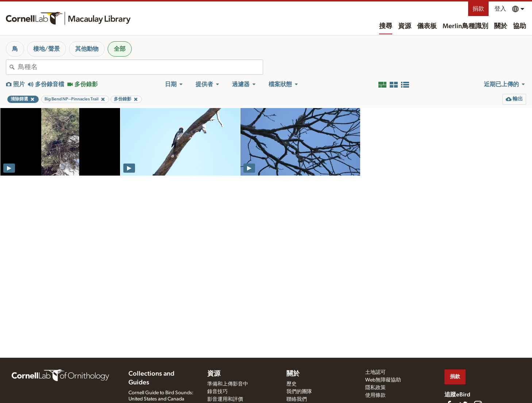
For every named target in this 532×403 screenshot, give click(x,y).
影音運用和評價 (225, 399)
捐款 (478, 9)
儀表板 (427, 26)
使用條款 (375, 395)
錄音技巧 (217, 392)
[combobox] (140, 67)
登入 (500, 9)
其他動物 (87, 49)
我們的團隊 (299, 392)
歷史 (292, 384)
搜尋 (386, 26)
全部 (120, 49)
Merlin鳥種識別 (465, 26)
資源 (405, 26)
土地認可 (375, 372)
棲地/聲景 (47, 49)
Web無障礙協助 (383, 380)
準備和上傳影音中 (228, 384)
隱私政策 (375, 388)
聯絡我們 (297, 399)
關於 (501, 26)
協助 (520, 26)
